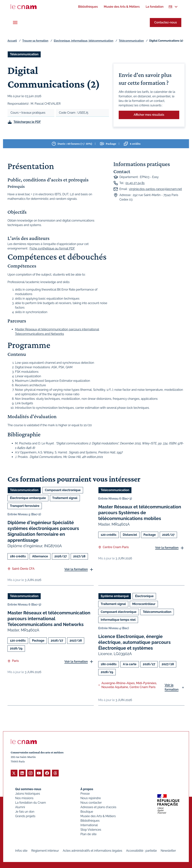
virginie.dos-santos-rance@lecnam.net (155, 189)
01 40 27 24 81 (135, 183)
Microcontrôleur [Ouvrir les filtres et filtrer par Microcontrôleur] (144, 604)
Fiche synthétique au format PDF (52, 248)
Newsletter (168, 850)
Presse (85, 793)
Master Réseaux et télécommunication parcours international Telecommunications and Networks (49, 619)
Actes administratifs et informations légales (93, 850)
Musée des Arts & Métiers (98, 816)
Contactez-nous (166, 22)
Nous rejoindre (91, 798)
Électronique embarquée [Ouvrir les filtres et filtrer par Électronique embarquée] (28, 498)
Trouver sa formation (35, 41)
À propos (87, 789)
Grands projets (25, 816)
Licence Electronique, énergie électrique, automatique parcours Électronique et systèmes (134, 642)
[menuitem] (88, 7)
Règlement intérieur (45, 850)
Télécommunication (131, 41)
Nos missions (24, 798)
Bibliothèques (90, 820)
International (89, 825)
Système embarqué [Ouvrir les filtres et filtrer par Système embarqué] (115, 596)
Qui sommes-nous (28, 789)
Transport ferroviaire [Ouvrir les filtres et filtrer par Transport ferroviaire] (25, 506)
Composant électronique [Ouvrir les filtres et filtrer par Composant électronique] (63, 490)
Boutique (87, 811)
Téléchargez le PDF (27, 122)
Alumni (20, 807)
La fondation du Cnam (31, 802)
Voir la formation (76, 569)
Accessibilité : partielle (142, 850)
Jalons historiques (28, 793)
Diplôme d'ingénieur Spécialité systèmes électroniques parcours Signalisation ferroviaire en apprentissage (43, 531)
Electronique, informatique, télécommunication (84, 41)
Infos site (21, 850)
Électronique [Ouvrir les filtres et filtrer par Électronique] (144, 596)
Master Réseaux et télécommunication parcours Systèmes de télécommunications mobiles (140, 513)
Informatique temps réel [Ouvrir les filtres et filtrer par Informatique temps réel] (118, 620)
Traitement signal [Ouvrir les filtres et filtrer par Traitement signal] (65, 498)
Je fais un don (25, 811)
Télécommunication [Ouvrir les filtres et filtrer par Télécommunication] (24, 54)
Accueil (12, 41)
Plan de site (88, 834)
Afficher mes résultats (149, 115)
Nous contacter (91, 802)
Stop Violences (91, 829)
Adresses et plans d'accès (98, 807)
